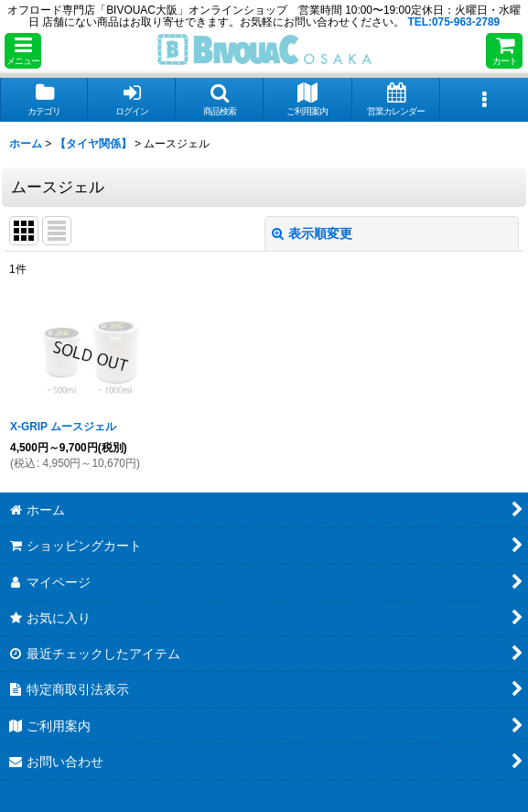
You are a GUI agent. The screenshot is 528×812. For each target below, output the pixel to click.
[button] (23, 51)
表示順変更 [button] (312, 233)
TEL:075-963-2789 (453, 22)
